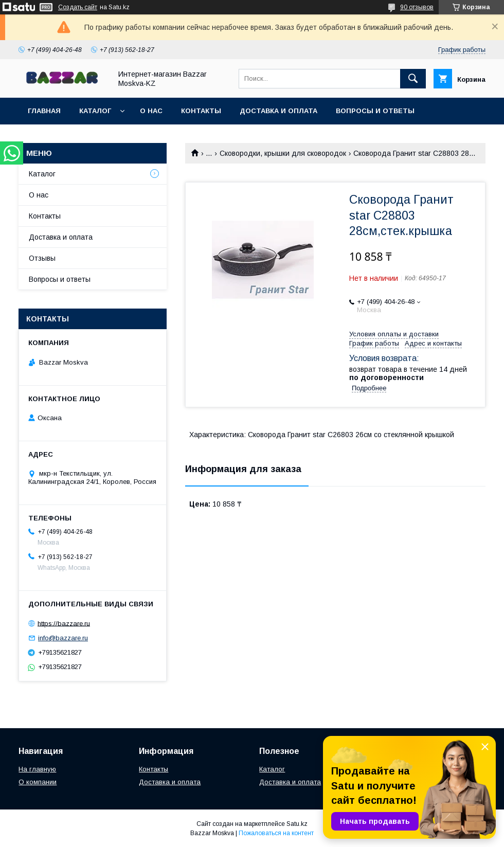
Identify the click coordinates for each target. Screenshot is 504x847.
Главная (44, 111)
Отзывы (42, 258)
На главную (37, 769)
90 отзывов (417, 7)
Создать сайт (78, 7)
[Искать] (413, 79)
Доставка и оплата (278, 111)
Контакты (201, 111)
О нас (151, 111)
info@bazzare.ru (63, 638)
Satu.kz (297, 824)
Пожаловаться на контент (276, 833)
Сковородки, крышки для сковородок (283, 153)
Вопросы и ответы (375, 111)
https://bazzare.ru (64, 623)
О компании (38, 782)
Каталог (95, 111)
